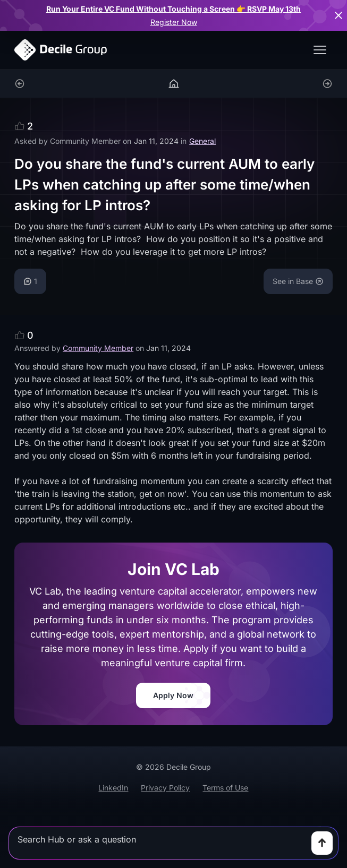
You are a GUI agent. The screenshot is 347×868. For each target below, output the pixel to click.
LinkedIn (113, 788)
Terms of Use (225, 788)
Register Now (174, 22)
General (202, 141)
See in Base (298, 281)
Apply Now (173, 695)
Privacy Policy (165, 788)
